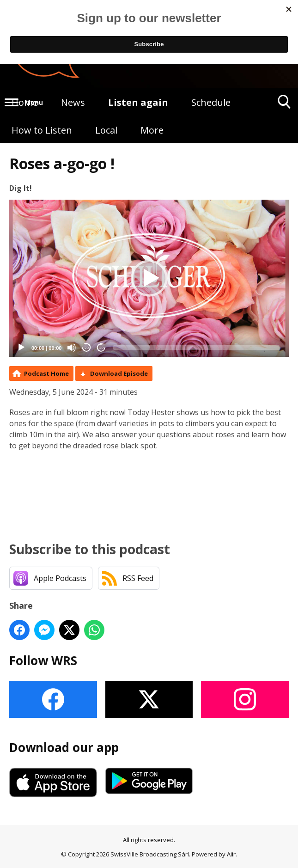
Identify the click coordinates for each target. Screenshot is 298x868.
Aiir (231, 854)
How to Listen (42, 130)
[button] (149, 278)
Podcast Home (46, 373)
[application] (149, 278)
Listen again (138, 102)
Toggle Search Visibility (284, 105)
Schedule (211, 102)
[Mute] (72, 348)
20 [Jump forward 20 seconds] (101, 348)
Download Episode (119, 373)
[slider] (196, 348)
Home (25, 102)
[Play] (21, 348)
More (152, 130)
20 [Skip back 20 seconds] (87, 348)
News (73, 102)
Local (106, 130)
